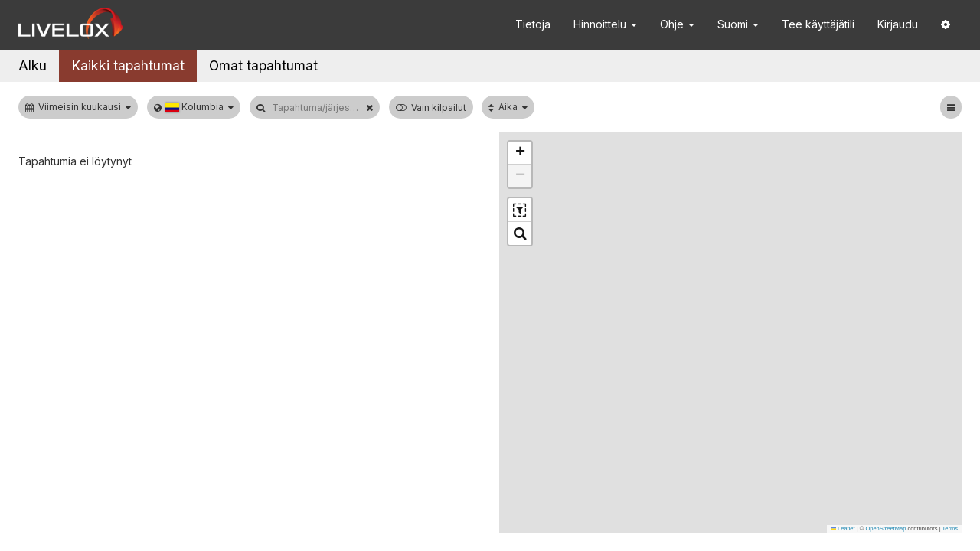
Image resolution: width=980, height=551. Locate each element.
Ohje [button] (677, 24)
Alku (33, 65)
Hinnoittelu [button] (605, 24)
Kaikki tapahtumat (128, 65)
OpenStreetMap (885, 528)
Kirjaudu (898, 24)
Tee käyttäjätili (818, 24)
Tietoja (533, 24)
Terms (950, 528)
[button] (946, 25)
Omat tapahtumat (263, 65)
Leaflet (843, 528)
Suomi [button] (738, 24)
